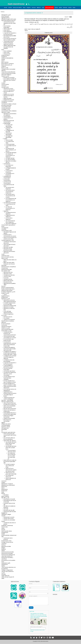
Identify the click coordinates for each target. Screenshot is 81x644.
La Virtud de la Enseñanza (9, 171)
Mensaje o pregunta (33, 596)
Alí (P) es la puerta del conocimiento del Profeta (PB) (10, 435)
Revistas (56, 8)
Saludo (3, 551)
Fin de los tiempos (6, 324)
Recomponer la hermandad (7, 420)
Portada (6, 8)
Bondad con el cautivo (9, 77)
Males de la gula (7, 98)
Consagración (5, 228)
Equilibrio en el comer (9, 94)
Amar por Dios (7, 54)
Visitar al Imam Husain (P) (8, 577)
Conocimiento (7, 116)
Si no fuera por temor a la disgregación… (10, 390)
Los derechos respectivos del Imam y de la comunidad (10, 374)
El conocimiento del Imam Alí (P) (12, 451)
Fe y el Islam (7, 318)
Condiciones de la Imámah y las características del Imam (10, 334)
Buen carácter (5, 62)
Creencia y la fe (5, 256)
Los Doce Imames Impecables (8, 369)
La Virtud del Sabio (10, 144)
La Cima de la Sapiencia (9, 219)
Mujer (3, 492)
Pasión (3, 528)
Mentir (3, 488)
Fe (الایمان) (4, 315)
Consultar (4, 229)
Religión (3, 548)
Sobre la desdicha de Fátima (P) (11, 479)
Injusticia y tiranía (6, 427)
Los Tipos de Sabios (10, 160)
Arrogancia (4, 57)
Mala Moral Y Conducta (7, 484)
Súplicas (61, 8)
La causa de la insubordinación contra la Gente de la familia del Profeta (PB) (10, 344)
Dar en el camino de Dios (8, 257)
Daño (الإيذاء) (5, 258)
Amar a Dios (6, 52)
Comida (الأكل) (5, 87)
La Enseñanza (7, 164)
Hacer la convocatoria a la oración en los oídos (10, 238)
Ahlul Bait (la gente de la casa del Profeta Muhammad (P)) (9, 20)
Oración (3, 516)
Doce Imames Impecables (7, 27)
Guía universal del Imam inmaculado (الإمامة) (7, 330)
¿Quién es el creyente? (9, 320)
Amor (3, 50)
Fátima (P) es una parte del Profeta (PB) (11, 473)
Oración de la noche (9, 519)
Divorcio (3, 286)
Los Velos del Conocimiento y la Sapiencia (10, 208)
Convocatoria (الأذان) (7, 231)
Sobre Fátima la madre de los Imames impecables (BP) (10, 462)
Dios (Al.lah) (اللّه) (6, 271)
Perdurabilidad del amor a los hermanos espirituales (10, 414)
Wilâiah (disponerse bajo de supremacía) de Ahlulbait (10, 47)
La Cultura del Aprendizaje (9, 126)
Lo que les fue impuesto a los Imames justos (10, 34)
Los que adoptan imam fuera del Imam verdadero (9, 378)
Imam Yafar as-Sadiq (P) (34, 29)
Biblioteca (39, 8)
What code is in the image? (36, 627)
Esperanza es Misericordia (10, 306)
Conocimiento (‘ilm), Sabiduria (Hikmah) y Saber (9, 112)
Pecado (3, 530)
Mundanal (6, 495)
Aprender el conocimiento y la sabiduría (10, 114)
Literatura (34, 8)
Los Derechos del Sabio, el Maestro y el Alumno (11, 150)
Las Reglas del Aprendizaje (9, 137)
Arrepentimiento (5, 55)
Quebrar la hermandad (9, 418)
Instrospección (5, 428)
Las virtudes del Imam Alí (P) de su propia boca (11, 448)
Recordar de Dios (8, 282)
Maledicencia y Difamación (8, 485)
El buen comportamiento (8, 288)
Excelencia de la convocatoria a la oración (10, 235)
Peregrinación (5, 532)
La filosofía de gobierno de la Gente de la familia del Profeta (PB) (10, 349)
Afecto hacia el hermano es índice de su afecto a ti (10, 404)
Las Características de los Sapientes (10, 222)
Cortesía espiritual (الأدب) (8, 240)
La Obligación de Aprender (10, 131)
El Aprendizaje (7, 123)
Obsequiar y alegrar (6, 514)
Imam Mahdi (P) (8, 32)
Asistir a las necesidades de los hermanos (9, 407)
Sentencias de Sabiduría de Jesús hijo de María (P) (8, 555)
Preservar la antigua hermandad (8, 416)
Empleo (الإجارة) (5, 293)
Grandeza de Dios (8, 279)
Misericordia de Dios (8, 281)
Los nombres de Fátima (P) (10, 476)
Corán (43, 8)
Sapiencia (6, 211)
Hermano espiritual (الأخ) (7, 402)
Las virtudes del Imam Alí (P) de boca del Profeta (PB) (11, 443)
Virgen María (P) (5, 576)
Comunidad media (6, 107)
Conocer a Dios (7, 276)
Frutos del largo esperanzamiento (8, 312)
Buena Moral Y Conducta (8, 64)
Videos (24, 8)
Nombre (31, 584)
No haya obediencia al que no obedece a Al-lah (10, 382)
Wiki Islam (65, 8)
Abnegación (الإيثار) (6, 15)
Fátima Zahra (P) (8, 29)
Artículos (10, 8)
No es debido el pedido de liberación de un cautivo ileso (10, 80)
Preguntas (29, 8)
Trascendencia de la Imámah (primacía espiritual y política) (9, 43)
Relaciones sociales (6, 546)
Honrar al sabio (9, 140)
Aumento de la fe (8, 317)
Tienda (74, 8)
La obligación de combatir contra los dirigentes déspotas (10, 357)
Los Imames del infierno (9, 371)
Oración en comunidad (9, 520)
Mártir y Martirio (5, 496)
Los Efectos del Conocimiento (7, 183)
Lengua (3, 482)
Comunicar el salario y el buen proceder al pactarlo (9, 105)
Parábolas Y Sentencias (7, 526)
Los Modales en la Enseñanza (10, 174)
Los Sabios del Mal (10, 158)
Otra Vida (6, 509)
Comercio (4, 86)
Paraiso (3, 521)
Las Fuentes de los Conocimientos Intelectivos (10, 192)
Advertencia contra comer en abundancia (9, 89)
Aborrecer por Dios (8, 272)
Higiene (3, 423)
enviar (31, 608)
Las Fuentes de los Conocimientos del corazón (10, 196)
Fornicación (4, 325)
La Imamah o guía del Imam (8, 432)
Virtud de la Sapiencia (11, 224)
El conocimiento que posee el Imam (9, 340)
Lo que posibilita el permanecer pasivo (8, 366)
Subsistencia (5, 564)
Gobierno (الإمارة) (6, 328)
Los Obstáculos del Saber (10, 203)
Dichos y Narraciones (49, 8)
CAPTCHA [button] (32, 611)
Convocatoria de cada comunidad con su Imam (10, 337)
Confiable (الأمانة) (6, 110)
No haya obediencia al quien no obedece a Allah (10, 384)
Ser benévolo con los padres (8, 560)
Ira (2, 431)
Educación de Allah (8, 247)
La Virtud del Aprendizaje (9, 134)
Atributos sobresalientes (7, 58)
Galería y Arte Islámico (17, 8)
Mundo (3, 494)
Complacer (4, 103)
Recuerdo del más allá (9, 510)
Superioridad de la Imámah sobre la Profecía (10, 393)
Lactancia (4, 481)
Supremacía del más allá (10, 512)
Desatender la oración (9, 517)
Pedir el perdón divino (7, 531)
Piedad (3, 534)
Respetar (4, 549)
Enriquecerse (5, 297)
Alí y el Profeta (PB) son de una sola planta (9, 439)
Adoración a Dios (8, 274)
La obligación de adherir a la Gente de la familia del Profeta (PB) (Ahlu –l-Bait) (10, 353)
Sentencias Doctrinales (7, 553)
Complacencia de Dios (9, 275)
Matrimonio (4, 487)
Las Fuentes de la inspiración (10, 188)
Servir (3, 562)
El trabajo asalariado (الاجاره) (8, 292)
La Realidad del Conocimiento (7, 177)
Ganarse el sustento (6, 327)
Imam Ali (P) (7, 30)
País (30, 592)
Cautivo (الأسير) (5, 76)
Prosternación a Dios (6, 541)
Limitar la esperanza (8, 314)
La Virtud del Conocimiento (7, 180)
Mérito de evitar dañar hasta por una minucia (9, 263)
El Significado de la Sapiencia (10, 216)
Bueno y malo (5, 68)
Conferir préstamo (6, 108)
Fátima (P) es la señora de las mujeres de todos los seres (11, 470)
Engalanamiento (5, 296)
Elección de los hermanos (10, 409)
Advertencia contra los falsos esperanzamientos (10, 301)
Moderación (4, 491)
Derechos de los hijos (7, 270)
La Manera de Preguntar (9, 128)
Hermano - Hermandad (7, 400)
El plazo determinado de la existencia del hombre (8, 290)
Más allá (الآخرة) (5, 498)
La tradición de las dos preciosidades (9, 361)
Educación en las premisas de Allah (8, 249)
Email (30, 588)
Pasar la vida (4, 527)
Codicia (3, 83)
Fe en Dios (6, 278)
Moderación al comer (9, 100)
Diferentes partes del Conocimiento (9, 121)
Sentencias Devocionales (8, 552)
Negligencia (4, 513)
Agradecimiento (5, 18)
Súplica (3, 566)
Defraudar (4, 265)
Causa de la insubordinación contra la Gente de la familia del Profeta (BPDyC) (8, 73)
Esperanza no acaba (9, 307)
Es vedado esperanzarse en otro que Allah (9, 304)
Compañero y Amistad (7, 101)
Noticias (70, 8)
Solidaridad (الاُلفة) (6, 563)
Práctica (3, 545)
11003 (71, 17)
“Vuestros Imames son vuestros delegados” (9, 398)
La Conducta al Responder (9, 166)
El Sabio (5, 139)
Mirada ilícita (5, 489)
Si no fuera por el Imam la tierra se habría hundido (10, 39)
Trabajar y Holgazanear (7, 570)
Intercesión (4, 430)
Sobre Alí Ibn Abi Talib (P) (10, 441)
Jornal (5, 295)
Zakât (3, 578)
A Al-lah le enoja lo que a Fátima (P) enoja (10, 466)
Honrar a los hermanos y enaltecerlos (9, 411)
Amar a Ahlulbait (8, 51)
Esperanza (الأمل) (6, 299)
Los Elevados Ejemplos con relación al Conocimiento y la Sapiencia (11, 155)
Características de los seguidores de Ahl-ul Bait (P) (10, 23)
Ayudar (3, 59)
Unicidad (4, 574)
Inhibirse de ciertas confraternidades (6, 425)
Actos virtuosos (5, 16)
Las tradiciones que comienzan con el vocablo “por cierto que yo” (12, 456)
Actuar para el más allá (9, 499)
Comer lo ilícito (5, 84)
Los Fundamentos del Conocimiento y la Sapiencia (11, 200)
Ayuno (3, 61)
